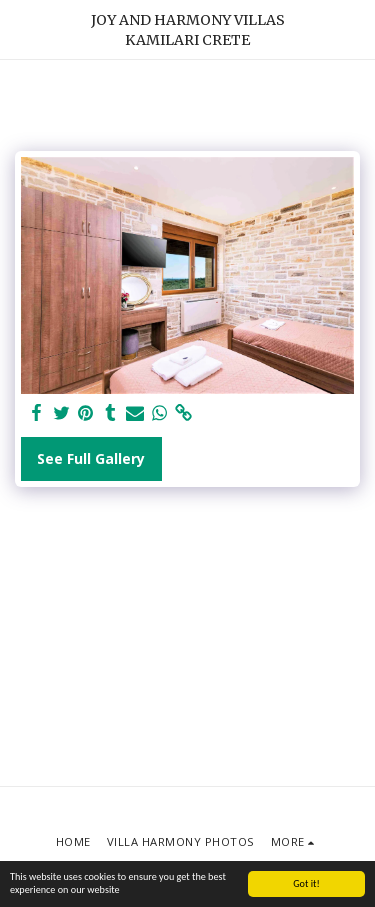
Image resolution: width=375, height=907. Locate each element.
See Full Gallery (91, 458)
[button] (22, 28)
